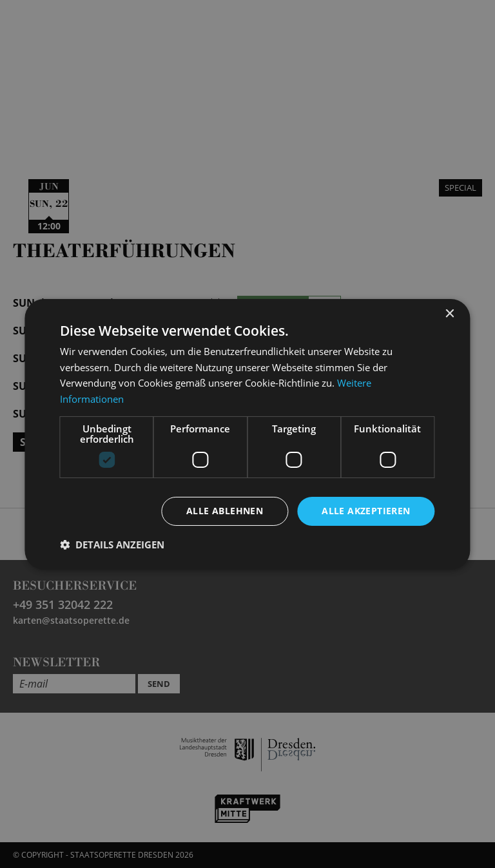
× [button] (450, 313)
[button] (112, 545)
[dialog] (247, 434)
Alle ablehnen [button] (225, 511)
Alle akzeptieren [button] (366, 511)
